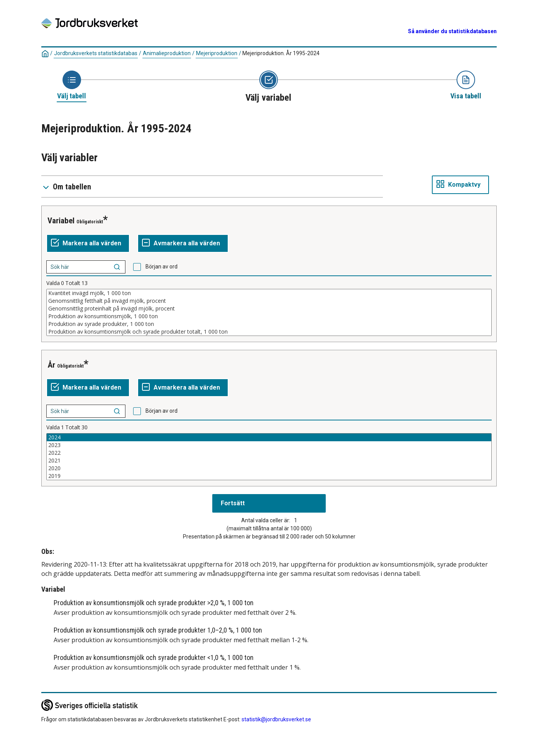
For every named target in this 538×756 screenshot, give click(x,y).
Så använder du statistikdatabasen (452, 31)
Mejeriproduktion (217, 53)
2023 (269, 445)
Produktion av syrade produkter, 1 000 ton (269, 324)
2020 (269, 468)
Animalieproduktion (167, 53)
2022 (269, 453)
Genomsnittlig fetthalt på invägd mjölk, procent (269, 301)
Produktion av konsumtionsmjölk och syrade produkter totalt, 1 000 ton (269, 332)
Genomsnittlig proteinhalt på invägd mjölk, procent (269, 309)
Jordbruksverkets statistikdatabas (96, 53)
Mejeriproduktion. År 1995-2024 (281, 53)
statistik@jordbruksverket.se (276, 719)
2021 (269, 461)
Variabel (61, 221)
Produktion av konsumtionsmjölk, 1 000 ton (269, 316)
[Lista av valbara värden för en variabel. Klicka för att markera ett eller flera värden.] (269, 312)
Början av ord (162, 267)
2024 (269, 437)
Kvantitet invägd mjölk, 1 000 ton (269, 293)
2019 (269, 476)
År (51, 365)
